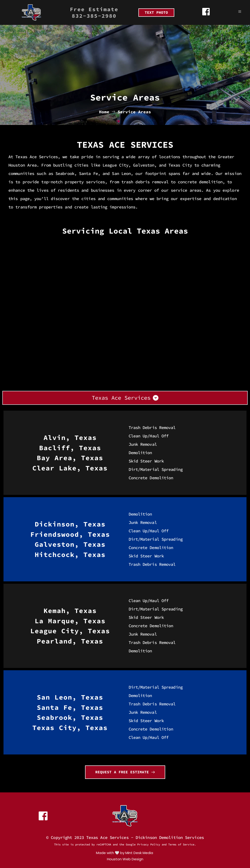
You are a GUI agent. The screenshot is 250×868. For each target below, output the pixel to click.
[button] (237, 12)
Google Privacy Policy (143, 844)
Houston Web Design (125, 859)
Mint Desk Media (140, 853)
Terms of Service (181, 844)
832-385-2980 (94, 16)
